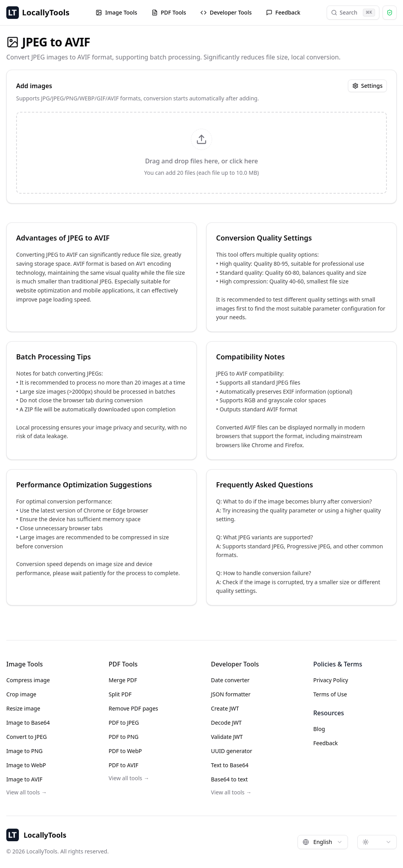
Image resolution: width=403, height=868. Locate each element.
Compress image (28, 680)
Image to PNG (24, 751)
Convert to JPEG (27, 737)
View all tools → (27, 792)
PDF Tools (169, 12)
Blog (319, 729)
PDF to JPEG (124, 723)
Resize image (23, 708)
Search (353, 13)
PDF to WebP (125, 751)
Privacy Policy (331, 680)
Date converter (230, 680)
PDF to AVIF (124, 765)
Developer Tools (226, 12)
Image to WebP (26, 765)
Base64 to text (229, 779)
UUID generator (232, 751)
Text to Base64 (230, 765)
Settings (367, 86)
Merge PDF (123, 680)
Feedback (283, 12)
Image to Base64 (28, 723)
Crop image (21, 694)
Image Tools (116, 12)
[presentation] (201, 153)
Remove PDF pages (133, 708)
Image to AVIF (24, 779)
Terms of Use (330, 694)
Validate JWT (227, 737)
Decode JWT (226, 723)
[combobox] (323, 842)
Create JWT (225, 708)
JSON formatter (231, 694)
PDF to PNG (124, 737)
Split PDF (120, 694)
